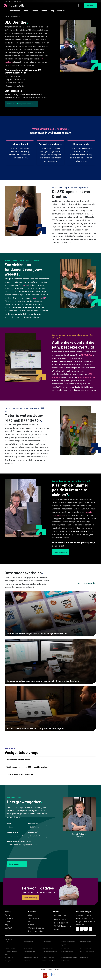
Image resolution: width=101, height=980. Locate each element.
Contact (44, 11)
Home (7, 16)
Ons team (9, 918)
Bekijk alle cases (86, 583)
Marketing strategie (48, 958)
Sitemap (43, 969)
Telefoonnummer (13, 832)
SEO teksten (87, 355)
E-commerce (65, 948)
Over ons (35, 11)
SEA (30, 922)
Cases (25, 11)
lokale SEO (68, 236)
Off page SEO (84, 958)
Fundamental (25, 285)
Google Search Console (50, 951)
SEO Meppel (88, 217)
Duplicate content (48, 948)
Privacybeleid (57, 969)
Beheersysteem (28, 942)
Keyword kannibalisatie (87, 951)
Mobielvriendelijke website (69, 958)
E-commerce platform (87, 948)
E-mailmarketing (36, 931)
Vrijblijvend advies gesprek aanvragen (22, 104)
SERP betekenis (66, 961)
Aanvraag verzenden (17, 864)
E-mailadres (33, 832)
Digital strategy (28, 948)
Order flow (27, 961)
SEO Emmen (57, 220)
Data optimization (10, 948)
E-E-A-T (7, 942)
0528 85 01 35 (60, 916)
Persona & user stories (49, 961)
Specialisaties (14, 11)
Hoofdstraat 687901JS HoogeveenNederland (62, 926)
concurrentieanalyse (35, 447)
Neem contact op (61, 552)
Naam (9, 824)
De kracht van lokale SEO (31, 958)
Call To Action (47, 942)
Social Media (34, 918)
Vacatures (61, 11)
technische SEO (40, 298)
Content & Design (36, 928)
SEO (30, 915)
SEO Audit (43, 434)
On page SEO (9, 961)
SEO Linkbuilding (10, 958)
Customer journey (86, 942)
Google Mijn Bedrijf (29, 951)
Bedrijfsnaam (33, 824)
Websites (32, 925)
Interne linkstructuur (67, 951)
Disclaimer (49, 969)
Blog (52, 11)
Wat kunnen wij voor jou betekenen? (19, 841)
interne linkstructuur (87, 377)
